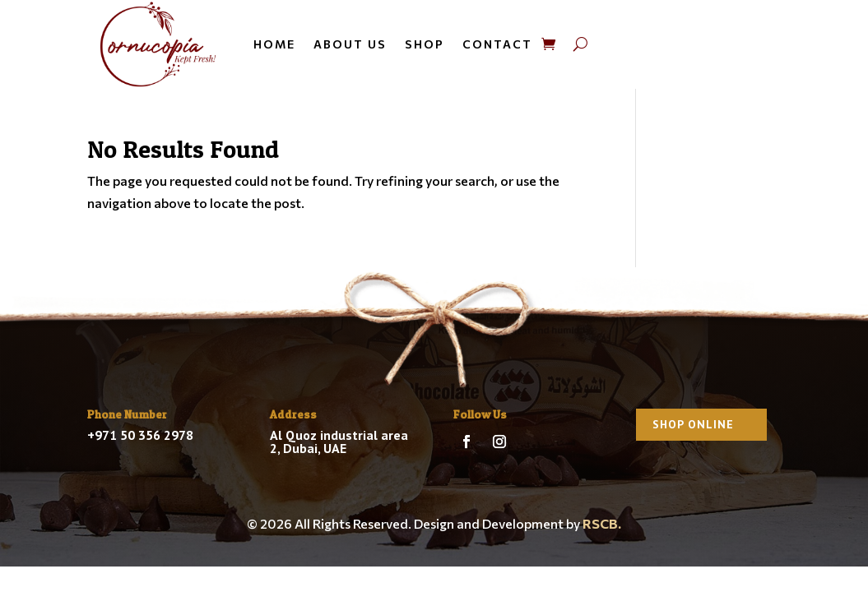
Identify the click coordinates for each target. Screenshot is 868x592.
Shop (425, 44)
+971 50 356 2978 (140, 435)
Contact (497, 44)
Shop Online (693, 424)
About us (350, 44)
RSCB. (602, 523)
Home (274, 44)
